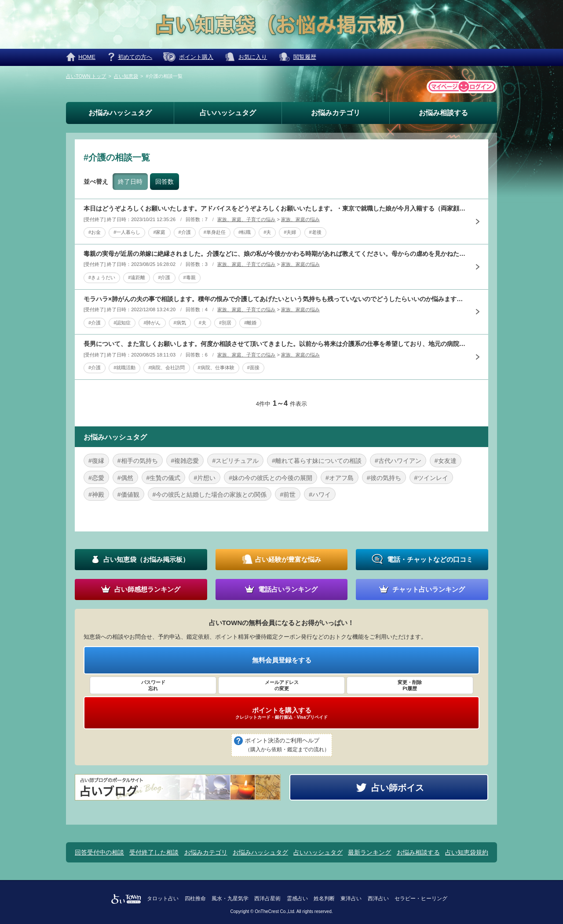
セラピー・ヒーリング (421, 899)
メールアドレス (281, 686)
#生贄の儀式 (164, 478)
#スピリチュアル (235, 461)
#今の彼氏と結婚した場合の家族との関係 (210, 495)
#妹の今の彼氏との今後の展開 (271, 478)
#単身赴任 (215, 232)
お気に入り (253, 57)
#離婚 (250, 323)
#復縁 (96, 461)
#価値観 (128, 495)
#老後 (315, 232)
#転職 (245, 232)
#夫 (267, 232)
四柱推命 (195, 899)
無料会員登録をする (282, 660)
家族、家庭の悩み (300, 219)
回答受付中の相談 (99, 852)
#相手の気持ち (138, 461)
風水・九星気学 (230, 899)
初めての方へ (135, 57)
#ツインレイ (431, 478)
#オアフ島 (340, 478)
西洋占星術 (267, 899)
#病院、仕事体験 (216, 367)
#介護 (185, 232)
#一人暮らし (127, 232)
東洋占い (351, 899)
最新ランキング (369, 852)
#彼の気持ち (384, 478)
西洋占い (378, 899)
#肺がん (152, 323)
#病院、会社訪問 (166, 367)
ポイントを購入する (281, 713)
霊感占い (297, 899)
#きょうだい (102, 277)
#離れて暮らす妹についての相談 (317, 461)
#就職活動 (124, 367)
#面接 (253, 367)
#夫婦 (290, 232)
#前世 (288, 495)
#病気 (180, 323)
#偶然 (125, 478)
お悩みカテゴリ (336, 113)
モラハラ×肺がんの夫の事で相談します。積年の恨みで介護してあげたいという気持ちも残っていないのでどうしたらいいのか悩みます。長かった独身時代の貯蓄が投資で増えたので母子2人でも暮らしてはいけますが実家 (275, 299)
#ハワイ (320, 495)
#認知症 (122, 323)
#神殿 (96, 495)
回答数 (165, 182)
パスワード (153, 686)
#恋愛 (96, 478)
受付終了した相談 (154, 852)
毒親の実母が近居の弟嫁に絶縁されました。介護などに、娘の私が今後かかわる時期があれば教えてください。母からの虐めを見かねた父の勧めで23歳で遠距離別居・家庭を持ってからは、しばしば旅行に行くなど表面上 (275, 254)
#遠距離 (137, 277)
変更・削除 (410, 686)
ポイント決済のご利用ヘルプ (287, 746)
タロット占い (163, 899)
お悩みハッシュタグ (120, 113)
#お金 (95, 232)
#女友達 (446, 461)
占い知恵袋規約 (467, 852)
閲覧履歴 (305, 57)
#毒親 (190, 277)
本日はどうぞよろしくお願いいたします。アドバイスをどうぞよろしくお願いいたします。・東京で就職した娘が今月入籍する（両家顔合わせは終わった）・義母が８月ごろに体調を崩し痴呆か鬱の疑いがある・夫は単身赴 (275, 208)
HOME (87, 57)
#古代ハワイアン (398, 461)
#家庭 (159, 232)
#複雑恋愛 (185, 461)
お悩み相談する (443, 113)
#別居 (225, 323)
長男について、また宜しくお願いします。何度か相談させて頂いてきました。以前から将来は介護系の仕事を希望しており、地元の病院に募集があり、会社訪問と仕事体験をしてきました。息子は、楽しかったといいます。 (275, 344)
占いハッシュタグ (228, 113)
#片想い (205, 478)
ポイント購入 (196, 57)
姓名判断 (324, 899)
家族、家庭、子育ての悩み (246, 219)
